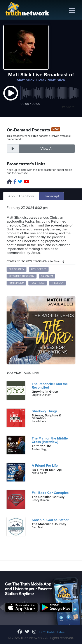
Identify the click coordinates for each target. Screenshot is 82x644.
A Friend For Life (45, 466)
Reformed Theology (22, 276)
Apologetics (39, 269)
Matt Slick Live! (30, 80)
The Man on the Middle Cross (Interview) (50, 440)
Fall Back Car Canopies (50, 493)
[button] (11, 98)
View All (47, 149)
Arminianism (16, 283)
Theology (57, 283)
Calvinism (47, 276)
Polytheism (38, 283)
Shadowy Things (45, 411)
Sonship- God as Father (50, 520)
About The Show (21, 196)
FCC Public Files (52, 632)
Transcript (52, 196)
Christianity (17, 269)
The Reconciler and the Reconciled (50, 386)
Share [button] (68, 107)
